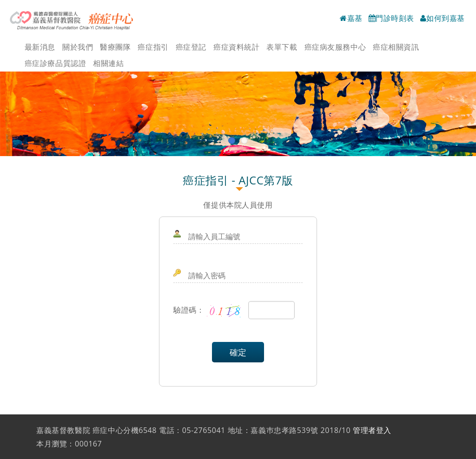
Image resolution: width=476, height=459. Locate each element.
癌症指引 (153, 47)
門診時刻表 (391, 18)
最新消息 (40, 47)
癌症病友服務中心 (335, 47)
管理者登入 (372, 430)
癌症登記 (191, 47)
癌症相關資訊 (396, 47)
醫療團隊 (115, 47)
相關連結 (108, 63)
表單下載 (282, 47)
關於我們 (78, 47)
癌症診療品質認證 (55, 63)
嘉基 (351, 18)
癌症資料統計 (236, 47)
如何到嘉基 (443, 18)
